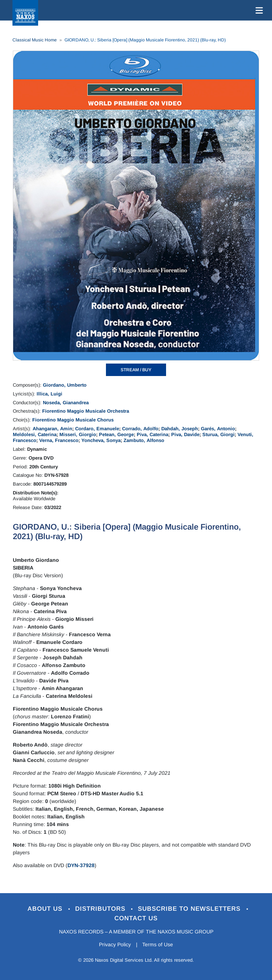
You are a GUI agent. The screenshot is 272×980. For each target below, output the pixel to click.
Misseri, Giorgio (78, 434)
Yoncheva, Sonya (101, 440)
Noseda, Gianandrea (66, 403)
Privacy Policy (115, 944)
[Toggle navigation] (258, 10)
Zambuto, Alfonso (144, 440)
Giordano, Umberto (65, 385)
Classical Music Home (35, 40)
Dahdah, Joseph (180, 429)
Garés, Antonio (218, 429)
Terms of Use (158, 944)
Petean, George (116, 434)
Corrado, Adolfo (140, 429)
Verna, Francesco (59, 440)
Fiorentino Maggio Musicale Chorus (73, 420)
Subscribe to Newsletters (191, 909)
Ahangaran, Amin (52, 429)
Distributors (101, 909)
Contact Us (136, 918)
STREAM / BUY (136, 370)
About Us (46, 909)
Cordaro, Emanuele (97, 429)
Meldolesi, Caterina (35, 434)
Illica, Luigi (49, 394)
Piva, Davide (185, 434)
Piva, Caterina (152, 434)
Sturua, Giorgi (218, 434)
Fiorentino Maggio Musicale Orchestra (86, 411)
